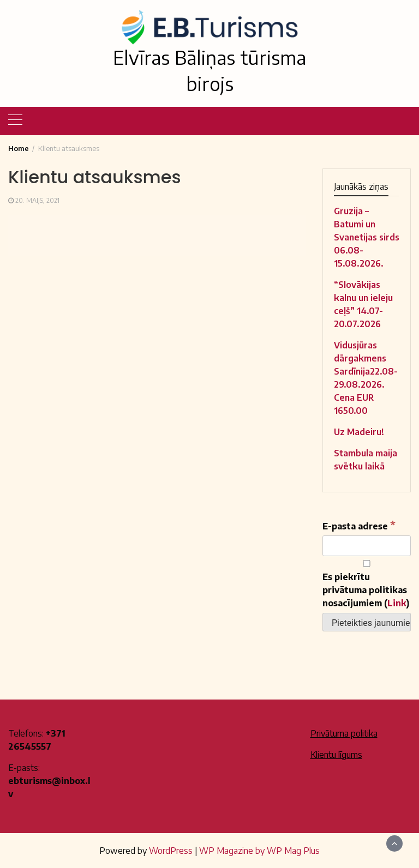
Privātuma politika (344, 733)
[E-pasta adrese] (367, 546)
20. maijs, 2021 (37, 200)
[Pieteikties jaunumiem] (367, 622)
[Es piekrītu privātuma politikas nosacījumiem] (367, 563)
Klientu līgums (336, 755)
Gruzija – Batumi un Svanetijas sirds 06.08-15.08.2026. (367, 237)
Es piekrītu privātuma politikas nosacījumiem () (367, 584)
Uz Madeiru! (359, 432)
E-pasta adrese (359, 525)
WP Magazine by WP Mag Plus (259, 851)
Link (397, 603)
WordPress (171, 851)
